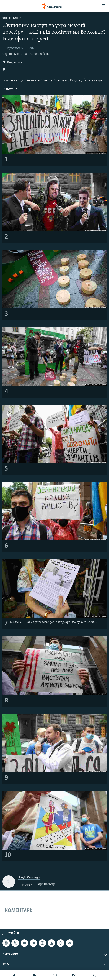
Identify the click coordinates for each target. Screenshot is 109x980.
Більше (10, 89)
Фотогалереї (13, 18)
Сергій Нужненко (15, 54)
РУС (75, 975)
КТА (55, 975)
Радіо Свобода (39, 54)
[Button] (12, 63)
